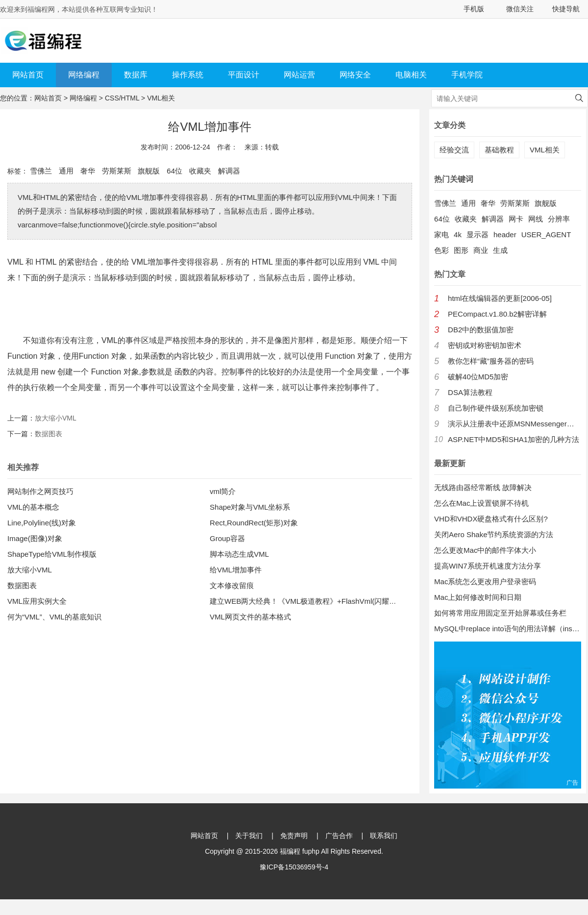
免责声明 (294, 836)
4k (458, 235)
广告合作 (339, 836)
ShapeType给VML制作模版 (52, 554)
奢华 (88, 171)
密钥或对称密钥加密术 (485, 345)
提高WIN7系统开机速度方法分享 (488, 566)
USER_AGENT (546, 235)
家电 (441, 235)
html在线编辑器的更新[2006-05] (500, 298)
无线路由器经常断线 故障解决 (483, 487)
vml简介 (223, 491)
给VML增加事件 (236, 570)
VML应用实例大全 (37, 601)
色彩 (441, 250)
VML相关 (161, 98)
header (505, 235)
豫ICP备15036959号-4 (294, 867)
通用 (66, 171)
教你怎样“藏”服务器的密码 (491, 361)
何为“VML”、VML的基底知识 (54, 617)
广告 (572, 783)
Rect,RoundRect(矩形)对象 (254, 523)
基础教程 (499, 150)
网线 (536, 219)
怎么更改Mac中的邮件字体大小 (485, 550)
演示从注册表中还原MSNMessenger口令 (514, 424)
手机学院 (467, 75)
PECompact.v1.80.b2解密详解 (497, 314)
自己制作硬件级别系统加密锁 (496, 408)
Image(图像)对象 (35, 538)
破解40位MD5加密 (478, 377)
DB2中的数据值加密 (481, 330)
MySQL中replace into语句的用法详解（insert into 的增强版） (508, 629)
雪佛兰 (41, 171)
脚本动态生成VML (239, 554)
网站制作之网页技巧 (40, 491)
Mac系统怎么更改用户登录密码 (485, 581)
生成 (500, 250)
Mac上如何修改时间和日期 (478, 597)
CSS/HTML (122, 98)
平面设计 (244, 75)
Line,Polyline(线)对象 (42, 523)
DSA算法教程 (470, 392)
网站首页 (28, 75)
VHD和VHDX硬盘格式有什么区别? (491, 519)
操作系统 (188, 75)
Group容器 (227, 538)
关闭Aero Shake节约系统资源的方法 (494, 534)
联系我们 (384, 836)
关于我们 (249, 836)
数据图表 (49, 434)
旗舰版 (149, 171)
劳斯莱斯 (117, 171)
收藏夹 (200, 171)
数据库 (136, 75)
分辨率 (559, 219)
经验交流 (454, 150)
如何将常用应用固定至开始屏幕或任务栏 (500, 613)
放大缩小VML (56, 418)
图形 (461, 250)
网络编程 (84, 75)
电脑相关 (411, 75)
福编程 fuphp (300, 851)
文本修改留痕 (232, 585)
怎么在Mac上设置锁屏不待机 (481, 503)
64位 (174, 171)
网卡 (516, 219)
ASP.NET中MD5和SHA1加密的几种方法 (514, 439)
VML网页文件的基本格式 (250, 617)
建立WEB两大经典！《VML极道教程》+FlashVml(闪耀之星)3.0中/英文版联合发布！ (347, 601)
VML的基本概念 (33, 507)
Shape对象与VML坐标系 (250, 507)
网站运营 (299, 75)
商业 (481, 250)
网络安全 (355, 75)
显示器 (478, 235)
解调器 (229, 171)
